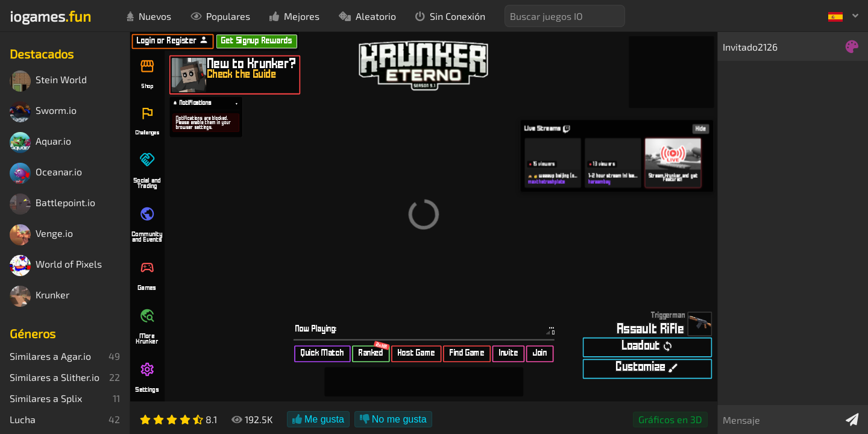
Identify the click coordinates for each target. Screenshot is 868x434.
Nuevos (149, 16)
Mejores (294, 16)
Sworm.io (43, 112)
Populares (220, 16)
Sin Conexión (450, 16)
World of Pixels (56, 266)
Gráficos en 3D (670, 419)
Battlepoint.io (52, 204)
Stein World (48, 81)
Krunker (39, 296)
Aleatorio (367, 16)
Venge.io (41, 235)
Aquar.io (40, 143)
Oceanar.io (46, 173)
